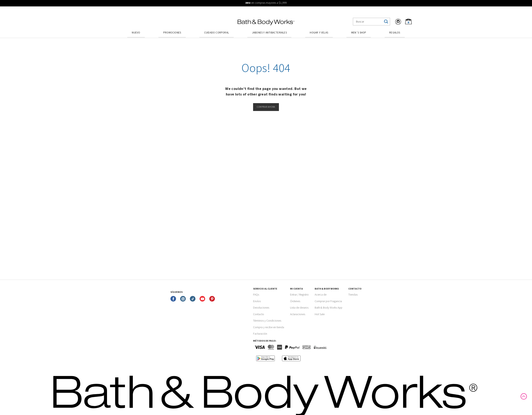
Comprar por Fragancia (328, 301)
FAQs (256, 295)
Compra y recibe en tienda (269, 327)
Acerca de (321, 295)
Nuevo (136, 33)
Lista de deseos (299, 308)
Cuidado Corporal (217, 33)
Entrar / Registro (299, 295)
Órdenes (295, 301)
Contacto (259, 314)
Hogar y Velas (319, 33)
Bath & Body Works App (328, 308)
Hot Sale (320, 314)
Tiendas (353, 295)
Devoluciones (261, 308)
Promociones (172, 33)
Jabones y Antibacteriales (269, 33)
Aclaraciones (298, 314)
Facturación (260, 334)
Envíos (257, 301)
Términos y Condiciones (267, 321)
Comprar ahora (266, 107)
